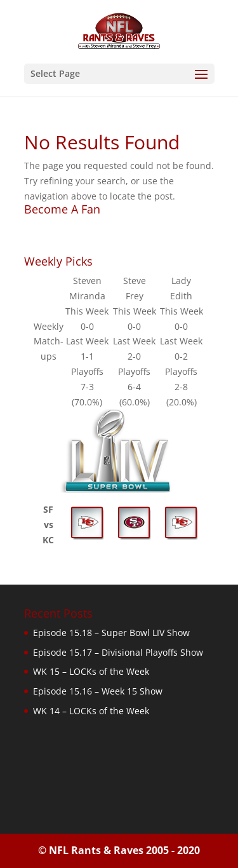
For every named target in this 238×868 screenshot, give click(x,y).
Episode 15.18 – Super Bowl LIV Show (111, 633)
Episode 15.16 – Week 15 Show (98, 691)
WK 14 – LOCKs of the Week (91, 711)
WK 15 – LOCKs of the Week (91, 671)
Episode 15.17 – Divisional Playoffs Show (118, 652)
